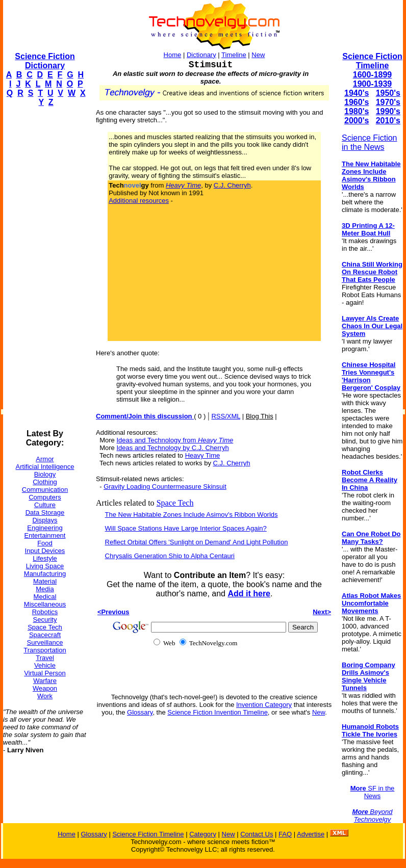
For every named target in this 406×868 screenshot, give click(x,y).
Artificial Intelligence (45, 467)
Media (45, 589)
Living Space (45, 566)
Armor (45, 459)
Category (203, 834)
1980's (357, 111)
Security (45, 620)
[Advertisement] (44, 268)
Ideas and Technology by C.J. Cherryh (172, 448)
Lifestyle (45, 558)
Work (45, 696)
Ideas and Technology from (175, 440)
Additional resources (139, 201)
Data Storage (45, 512)
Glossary (140, 712)
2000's (357, 121)
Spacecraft (45, 635)
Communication (45, 490)
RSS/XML (226, 416)
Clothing (45, 482)
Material (45, 581)
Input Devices (45, 551)
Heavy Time (203, 455)
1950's (388, 93)
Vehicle (45, 665)
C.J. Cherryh (232, 185)
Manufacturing (45, 574)
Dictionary (201, 55)
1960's (357, 102)
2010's (388, 121)
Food (45, 543)
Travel (45, 658)
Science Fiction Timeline (372, 61)
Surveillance (45, 642)
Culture (45, 505)
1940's (357, 93)
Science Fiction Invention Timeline (218, 712)
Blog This (260, 416)
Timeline (234, 55)
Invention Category (264, 705)
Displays (45, 520)
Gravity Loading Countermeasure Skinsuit (165, 486)
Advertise (311, 834)
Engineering (45, 528)
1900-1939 (373, 84)
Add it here (249, 594)
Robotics (45, 612)
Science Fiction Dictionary (45, 61)
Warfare (45, 681)
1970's (388, 102)
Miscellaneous (45, 604)
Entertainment (45, 535)
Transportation (45, 650)
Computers (45, 497)
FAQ (285, 834)
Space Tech (45, 627)
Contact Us (257, 834)
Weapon (45, 688)
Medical (45, 597)
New (258, 55)
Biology (45, 474)
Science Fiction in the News (370, 142)
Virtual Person (45, 673)
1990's (388, 111)
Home (173, 55)
